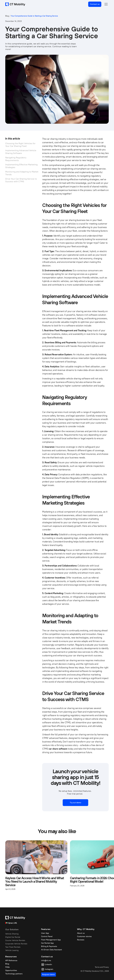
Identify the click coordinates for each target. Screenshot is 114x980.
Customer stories (84, 936)
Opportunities (11, 970)
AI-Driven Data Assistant (52, 950)
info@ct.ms (46, 961)
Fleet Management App (51, 940)
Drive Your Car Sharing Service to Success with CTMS (21, 180)
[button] (106, 4)
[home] (15, 4)
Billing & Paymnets (49, 946)
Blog (7, 16)
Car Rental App (47, 943)
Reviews (81, 940)
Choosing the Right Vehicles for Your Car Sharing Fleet (20, 145)
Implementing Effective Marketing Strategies (21, 166)
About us (81, 933)
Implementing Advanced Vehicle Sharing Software (21, 152)
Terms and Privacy (102, 967)
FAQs (7, 967)
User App (45, 933)
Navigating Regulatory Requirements (16, 159)
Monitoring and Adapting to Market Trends (22, 173)
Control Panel (47, 936)
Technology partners (14, 974)
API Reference (11, 961)
